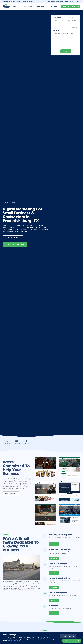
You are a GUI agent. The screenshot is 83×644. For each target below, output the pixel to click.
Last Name (70, 18)
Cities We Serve (12, 202)
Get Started (54, 587)
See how (54, 600)
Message (56, 30)
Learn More (54, 544)
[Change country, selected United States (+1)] (69, 27)
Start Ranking (54, 558)
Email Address (59, 24)
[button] (17, 6)
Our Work (41, 6)
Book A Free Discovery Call (71, 6)
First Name (57, 18)
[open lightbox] (46, 468)
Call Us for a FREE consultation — (64, 2)
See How (54, 573)
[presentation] (66, 45)
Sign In (55, 6)
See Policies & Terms (14, 641)
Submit (66, 51)
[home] (6, 6)
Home (4, 202)
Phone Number (72, 24)
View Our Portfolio (11, 494)
